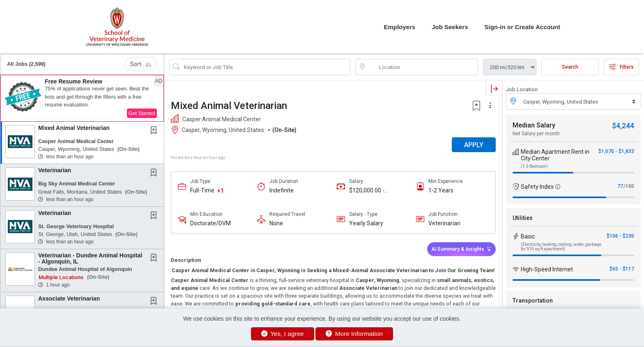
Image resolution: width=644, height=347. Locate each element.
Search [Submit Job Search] (570, 67)
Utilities (523, 218)
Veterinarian (55, 170)
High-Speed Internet (547, 269)
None (276, 223)
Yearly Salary (366, 223)
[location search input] (422, 67)
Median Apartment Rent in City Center (555, 155)
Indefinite (282, 190)
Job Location (522, 89)
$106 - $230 (620, 236)
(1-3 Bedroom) (534, 166)
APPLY (474, 145)
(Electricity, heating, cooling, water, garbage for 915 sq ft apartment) (561, 247)
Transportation (533, 301)
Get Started (142, 113)
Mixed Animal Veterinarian (74, 128)
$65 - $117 (622, 269)
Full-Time (202, 190)
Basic (528, 236)
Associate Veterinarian (69, 298)
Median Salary (534, 125)
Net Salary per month (536, 134)
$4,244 (623, 126)
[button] (82, 98)
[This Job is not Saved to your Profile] (155, 131)
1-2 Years (441, 190)
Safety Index (537, 187)
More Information (354, 334)
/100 (629, 186)
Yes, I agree (283, 334)
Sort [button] (141, 64)
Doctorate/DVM (210, 223)
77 (620, 186)
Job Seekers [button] (450, 27)
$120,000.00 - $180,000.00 (367, 191)
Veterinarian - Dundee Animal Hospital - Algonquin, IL (90, 258)
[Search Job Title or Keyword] (266, 67)
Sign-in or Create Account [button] (522, 27)
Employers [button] (399, 27)
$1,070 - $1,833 (616, 151)
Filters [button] (621, 67)
